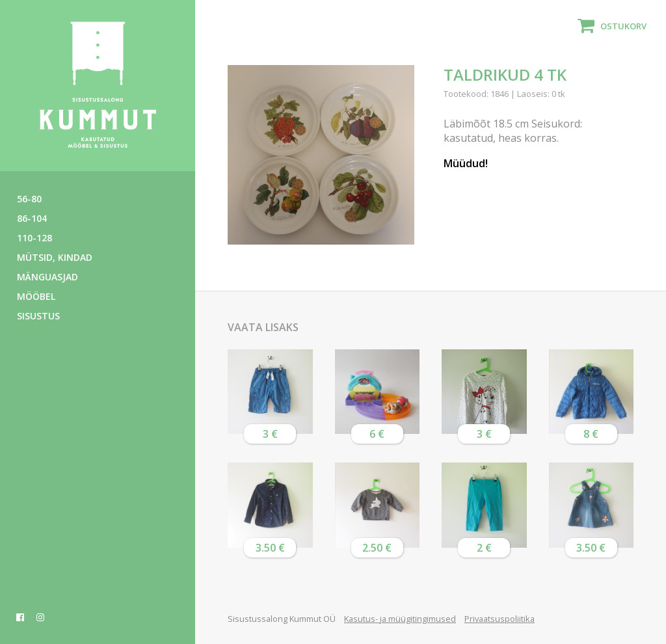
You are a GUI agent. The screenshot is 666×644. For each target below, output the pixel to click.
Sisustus (38, 316)
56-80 (29, 199)
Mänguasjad (47, 277)
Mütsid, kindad (55, 257)
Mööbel (36, 296)
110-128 (34, 238)
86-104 (32, 218)
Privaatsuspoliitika (499, 619)
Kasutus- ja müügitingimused (400, 619)
